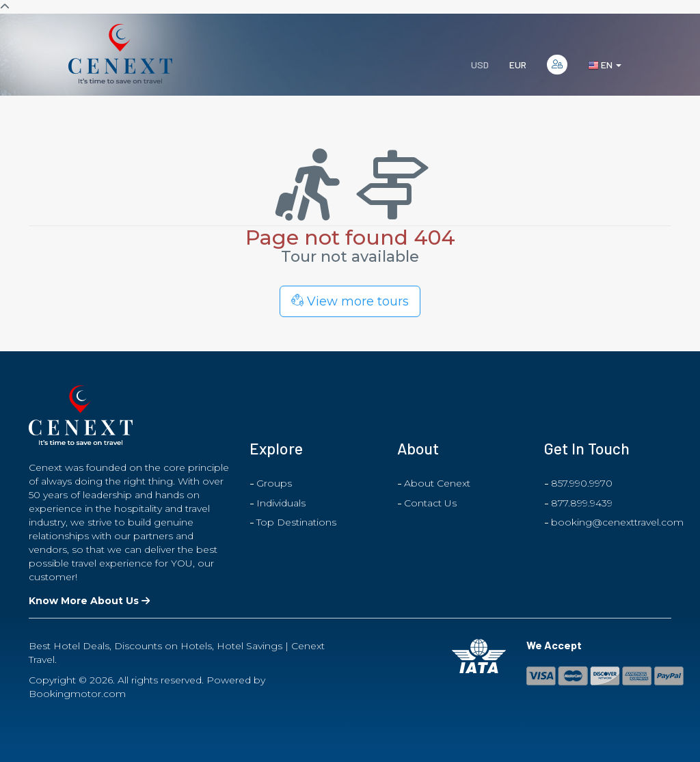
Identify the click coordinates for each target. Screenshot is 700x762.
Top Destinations (296, 522)
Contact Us (430, 503)
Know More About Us (89, 601)
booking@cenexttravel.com (617, 522)
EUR (518, 65)
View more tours (350, 301)
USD (480, 65)
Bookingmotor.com (77, 694)
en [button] (605, 65)
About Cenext (437, 483)
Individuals (281, 503)
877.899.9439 (582, 503)
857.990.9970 (582, 483)
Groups (274, 483)
